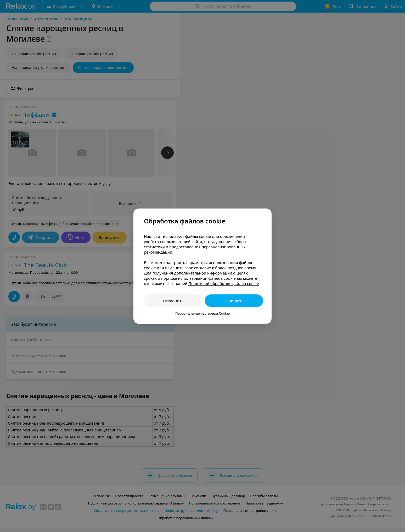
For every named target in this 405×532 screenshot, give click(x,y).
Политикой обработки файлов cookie (224, 283)
